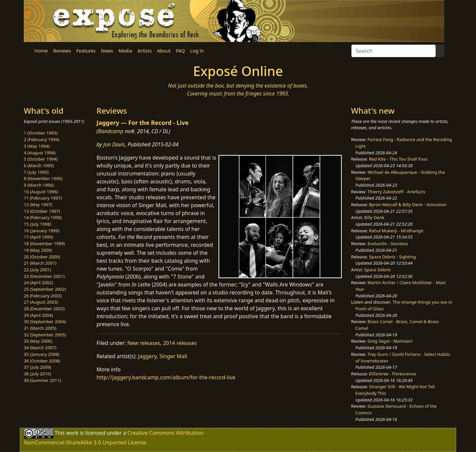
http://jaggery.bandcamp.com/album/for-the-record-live (166, 377)
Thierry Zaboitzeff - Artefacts (397, 192)
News (107, 51)
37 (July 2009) (38, 367)
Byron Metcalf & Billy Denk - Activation (408, 205)
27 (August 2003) (41, 302)
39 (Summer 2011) (42, 380)
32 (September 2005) (45, 335)
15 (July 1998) (38, 224)
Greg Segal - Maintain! (390, 341)
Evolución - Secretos (388, 244)
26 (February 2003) (43, 296)
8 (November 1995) (43, 178)
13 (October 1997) (42, 211)
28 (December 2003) (44, 309)
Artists (145, 51)
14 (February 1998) (43, 217)
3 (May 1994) (37, 146)
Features (86, 51)
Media (125, 51)
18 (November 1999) (44, 244)
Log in (197, 51)
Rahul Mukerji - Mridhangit (396, 231)
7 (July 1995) (36, 172)
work (72, 433)
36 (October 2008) (42, 361)
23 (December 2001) (44, 276)
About (164, 51)
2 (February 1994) (41, 139)
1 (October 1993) (41, 133)
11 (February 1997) (43, 198)
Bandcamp (111, 131)
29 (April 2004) (38, 315)
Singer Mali (173, 356)
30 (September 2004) (45, 321)
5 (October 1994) (41, 159)
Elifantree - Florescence (392, 374)
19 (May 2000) (38, 250)
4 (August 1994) (40, 153)
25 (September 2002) (45, 289)
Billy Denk (374, 217)
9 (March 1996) (39, 185)
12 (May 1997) (38, 205)
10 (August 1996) (41, 192)
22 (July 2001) (38, 270)
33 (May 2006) (38, 341)
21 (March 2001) (40, 263)
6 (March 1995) (39, 166)
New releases (144, 343)
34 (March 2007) (40, 348)
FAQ (180, 51)
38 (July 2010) (38, 374)
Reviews (62, 51)
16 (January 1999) (41, 231)
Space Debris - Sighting (392, 257)
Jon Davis (114, 144)
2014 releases (180, 343)
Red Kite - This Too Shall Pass (398, 159)
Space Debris (377, 270)
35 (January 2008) (41, 354)
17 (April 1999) (38, 237)
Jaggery (147, 356)
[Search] (394, 51)
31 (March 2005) (40, 328)
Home (41, 51)
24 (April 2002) (38, 282)
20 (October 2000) (42, 257)
